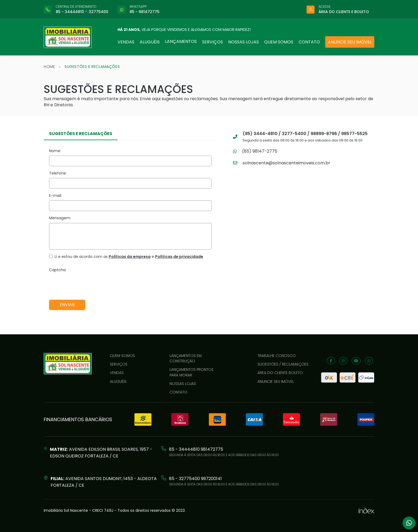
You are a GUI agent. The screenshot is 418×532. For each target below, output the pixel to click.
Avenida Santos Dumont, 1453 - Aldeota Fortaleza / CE (104, 482)
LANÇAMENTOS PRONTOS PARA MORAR (192, 372)
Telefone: (58, 173)
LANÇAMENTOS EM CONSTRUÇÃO (186, 358)
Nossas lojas (244, 42)
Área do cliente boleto (280, 373)
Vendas (126, 42)
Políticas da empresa (130, 257)
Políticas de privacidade (179, 257)
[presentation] (90, 285)
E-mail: (55, 196)
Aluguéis (150, 42)
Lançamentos (181, 41)
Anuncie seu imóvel (350, 42)
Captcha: (58, 270)
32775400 (99, 12)
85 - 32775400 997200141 (195, 479)
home (49, 67)
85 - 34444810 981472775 (196, 449)
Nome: (55, 151)
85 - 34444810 (70, 12)
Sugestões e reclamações (92, 67)
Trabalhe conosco (277, 356)
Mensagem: (60, 218)
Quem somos (279, 42)
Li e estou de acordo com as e (129, 257)
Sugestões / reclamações (283, 364)
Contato (309, 42)
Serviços (212, 42)
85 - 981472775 (144, 12)
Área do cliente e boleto (344, 12)
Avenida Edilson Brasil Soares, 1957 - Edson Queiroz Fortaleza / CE (101, 453)
